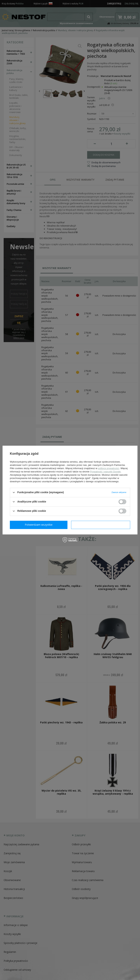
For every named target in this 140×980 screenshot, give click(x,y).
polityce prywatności (108, 468)
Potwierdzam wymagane (39, 525)
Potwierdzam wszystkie (101, 525)
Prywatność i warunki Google (105, 472)
